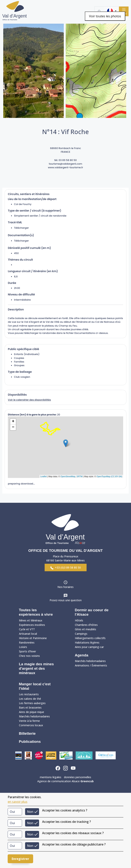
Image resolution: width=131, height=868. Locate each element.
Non (30, 812)
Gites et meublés (86, 629)
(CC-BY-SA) (117, 476)
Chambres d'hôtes (86, 625)
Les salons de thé (30, 699)
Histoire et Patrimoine (33, 638)
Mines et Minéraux (31, 620)
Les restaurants (29, 694)
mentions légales (51, 777)
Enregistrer (20, 859)
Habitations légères (87, 642)
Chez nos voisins (29, 656)
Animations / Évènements (91, 665)
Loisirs (23, 647)
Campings (81, 634)
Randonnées (27, 642)
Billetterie (27, 733)
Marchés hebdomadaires (90, 661)
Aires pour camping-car (89, 647)
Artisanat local (28, 634)
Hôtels (79, 620)
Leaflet (44, 476)
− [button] (13, 427)
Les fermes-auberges (32, 703)
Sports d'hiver (27, 651)
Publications (30, 742)
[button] (112, 11)
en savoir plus (18, 802)
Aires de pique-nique (32, 712)
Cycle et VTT (27, 629)
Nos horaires (65, 587)
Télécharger (21, 228)
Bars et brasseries (30, 707)
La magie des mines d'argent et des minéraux (36, 668)
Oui (12, 812)
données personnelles (78, 777)
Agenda (82, 655)
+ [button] (13, 422)
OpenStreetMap (68, 476)
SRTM (80, 476)
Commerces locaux (31, 725)
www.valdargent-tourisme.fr (65, 167)
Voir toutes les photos (105, 16)
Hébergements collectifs (90, 638)
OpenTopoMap (103, 476)
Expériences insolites (32, 625)
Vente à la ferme (29, 721)
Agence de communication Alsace (65, 781)
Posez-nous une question (66, 600)
